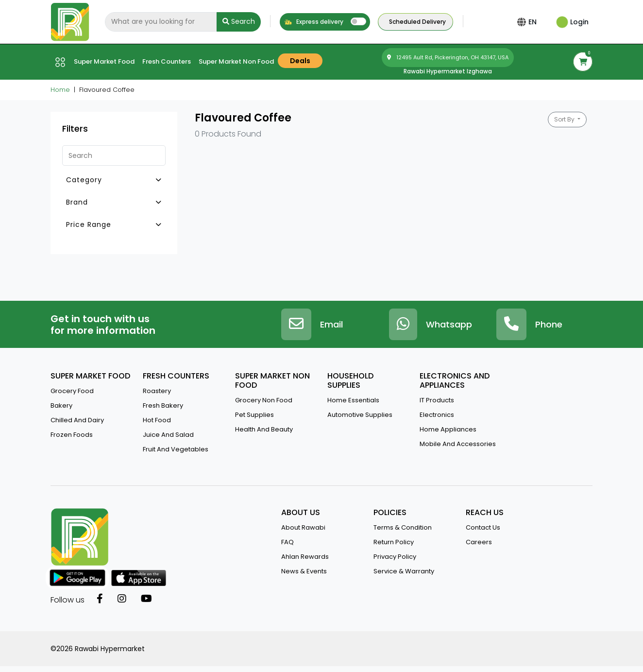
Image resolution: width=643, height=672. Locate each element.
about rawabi (303, 527)
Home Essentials (353, 400)
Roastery (157, 391)
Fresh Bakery (163, 405)
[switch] (358, 21)
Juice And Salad (168, 435)
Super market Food (104, 61)
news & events (304, 571)
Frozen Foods (72, 435)
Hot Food (157, 420)
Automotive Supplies (360, 415)
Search (239, 21)
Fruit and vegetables (176, 449)
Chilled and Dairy (77, 420)
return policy (394, 542)
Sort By (565, 119)
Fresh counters (167, 61)
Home (60, 90)
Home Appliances (448, 429)
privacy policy (395, 557)
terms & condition (403, 527)
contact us (483, 527)
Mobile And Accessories (458, 444)
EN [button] (534, 22)
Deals (300, 61)
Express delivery (313, 22)
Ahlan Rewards (305, 557)
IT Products (437, 400)
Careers (479, 542)
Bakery (61, 405)
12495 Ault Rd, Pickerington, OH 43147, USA (448, 57)
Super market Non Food (236, 61)
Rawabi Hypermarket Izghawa (448, 71)
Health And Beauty (264, 429)
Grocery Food (72, 391)
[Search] (161, 22)
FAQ (288, 542)
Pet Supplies (254, 415)
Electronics (437, 415)
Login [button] (572, 22)
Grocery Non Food (264, 400)
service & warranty (404, 571)
